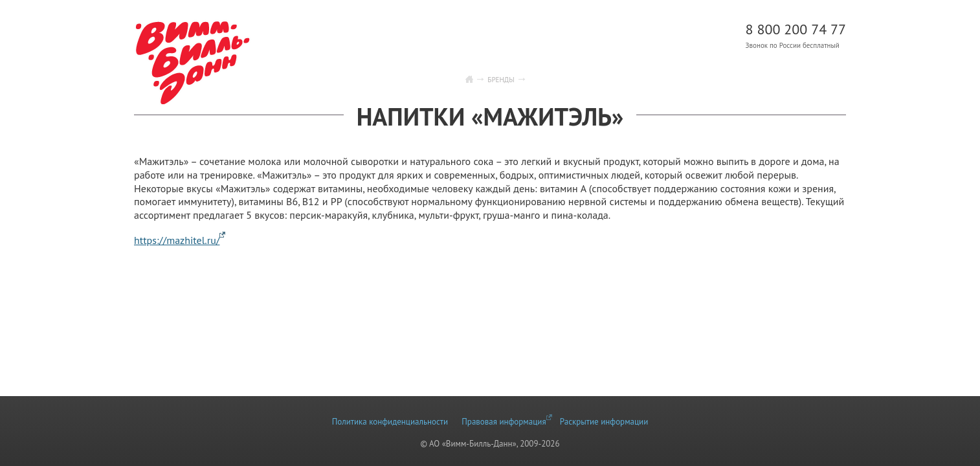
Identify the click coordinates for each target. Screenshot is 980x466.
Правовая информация (504, 422)
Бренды (501, 80)
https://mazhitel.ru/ (177, 240)
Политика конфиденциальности (390, 422)
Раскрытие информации (604, 422)
